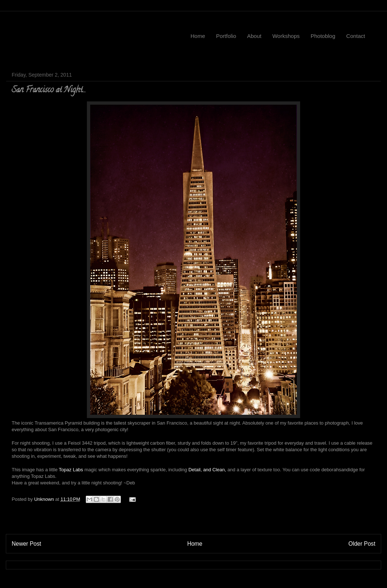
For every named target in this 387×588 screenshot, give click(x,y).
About (254, 36)
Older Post (362, 544)
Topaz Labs (71, 470)
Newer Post (26, 544)
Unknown (45, 499)
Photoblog (323, 36)
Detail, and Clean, (207, 470)
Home (198, 36)
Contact (356, 36)
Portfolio (226, 36)
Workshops (286, 36)
